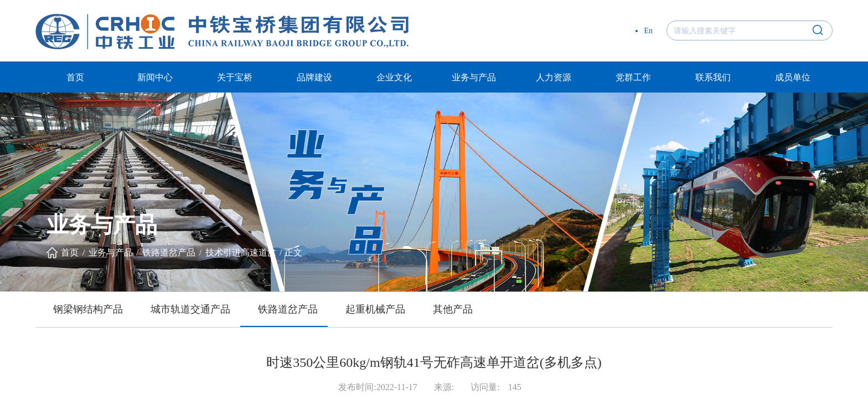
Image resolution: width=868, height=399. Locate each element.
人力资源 (554, 77)
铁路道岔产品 (169, 252)
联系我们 (713, 77)
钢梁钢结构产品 (88, 309)
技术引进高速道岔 (241, 252)
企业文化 (394, 77)
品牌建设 (314, 77)
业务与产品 (474, 77)
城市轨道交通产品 (190, 309)
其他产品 (453, 309)
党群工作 (633, 77)
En (648, 31)
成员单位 (793, 77)
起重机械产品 (375, 309)
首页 (75, 77)
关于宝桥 (235, 77)
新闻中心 (155, 77)
